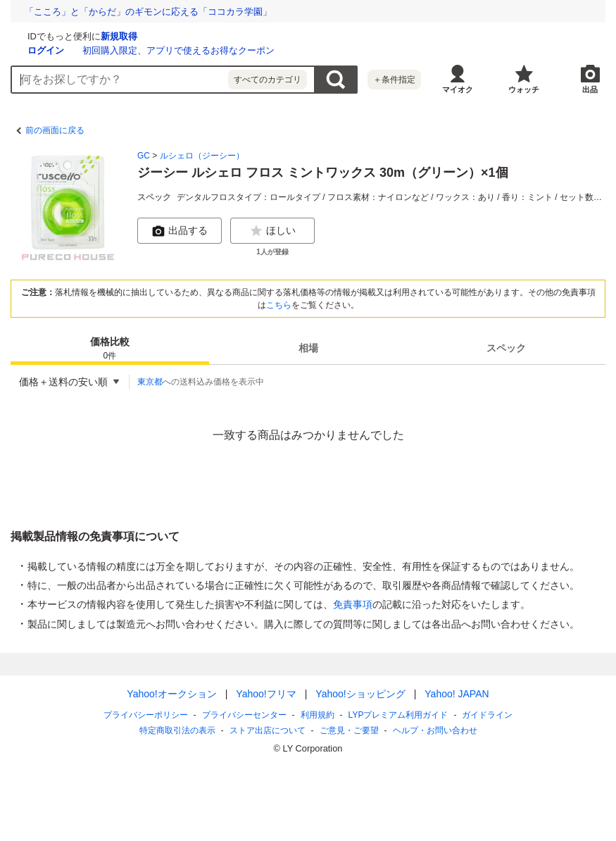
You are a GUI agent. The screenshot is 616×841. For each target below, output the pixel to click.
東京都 (150, 382)
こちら (279, 305)
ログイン (213, 50)
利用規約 (318, 715)
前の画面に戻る (55, 130)
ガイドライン (487, 715)
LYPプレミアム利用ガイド (398, 715)
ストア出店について (268, 730)
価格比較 (110, 349)
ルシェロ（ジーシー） (202, 156)
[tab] (110, 348)
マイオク (458, 89)
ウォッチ (524, 89)
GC (144, 156)
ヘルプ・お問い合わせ (435, 730)
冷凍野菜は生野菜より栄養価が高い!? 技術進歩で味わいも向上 (157, 12)
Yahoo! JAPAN (457, 694)
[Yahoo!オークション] (99, 35)
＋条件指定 (394, 80)
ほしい (272, 231)
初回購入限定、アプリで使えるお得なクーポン (346, 50)
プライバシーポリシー (146, 715)
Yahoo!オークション (171, 694)
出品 (590, 89)
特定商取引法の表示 (177, 730)
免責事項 (353, 604)
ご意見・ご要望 (349, 730)
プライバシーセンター (244, 715)
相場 (308, 348)
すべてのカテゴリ (268, 80)
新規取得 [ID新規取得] (287, 36)
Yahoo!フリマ (266, 694)
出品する (180, 231)
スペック (506, 348)
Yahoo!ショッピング (360, 694)
